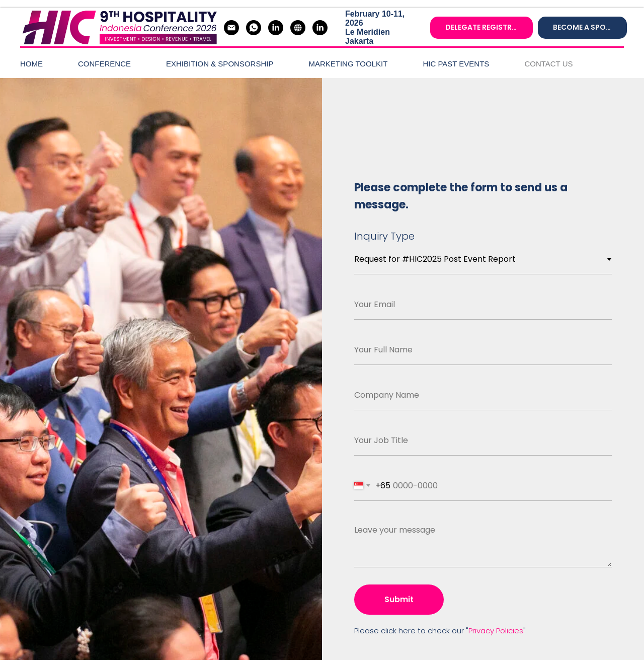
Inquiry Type (384, 236)
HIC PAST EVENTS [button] (456, 64)
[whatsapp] (254, 28)
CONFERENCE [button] (104, 64)
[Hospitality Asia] (298, 28)
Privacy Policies (496, 631)
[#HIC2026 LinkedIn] (276, 28)
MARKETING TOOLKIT (348, 64)
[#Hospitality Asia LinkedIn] (320, 28)
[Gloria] (231, 28)
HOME (31, 64)
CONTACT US (548, 64)
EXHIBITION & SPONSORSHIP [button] (220, 64)
